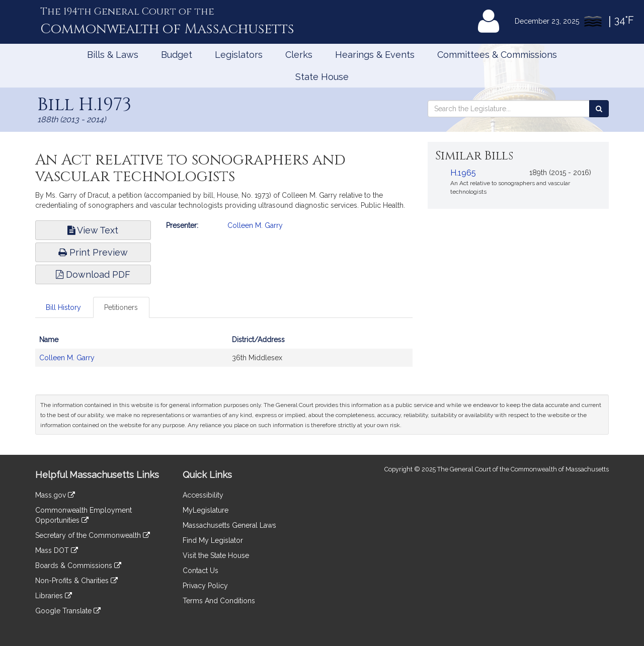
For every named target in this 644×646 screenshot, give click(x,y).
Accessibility (203, 495)
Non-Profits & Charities (76, 581)
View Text (93, 230)
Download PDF (93, 274)
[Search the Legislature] (599, 109)
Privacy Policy (205, 586)
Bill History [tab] (63, 307)
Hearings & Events (375, 55)
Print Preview (93, 252)
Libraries (54, 596)
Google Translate (68, 611)
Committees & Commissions (497, 55)
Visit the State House (216, 555)
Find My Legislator (213, 540)
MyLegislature (206, 510)
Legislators (239, 55)
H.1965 (463, 173)
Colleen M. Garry (255, 225)
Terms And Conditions (219, 601)
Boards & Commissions (78, 566)
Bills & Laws (113, 55)
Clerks (299, 55)
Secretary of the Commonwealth (93, 535)
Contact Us (200, 571)
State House (322, 77)
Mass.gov (55, 495)
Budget (177, 55)
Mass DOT (57, 550)
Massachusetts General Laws (229, 525)
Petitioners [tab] (121, 307)
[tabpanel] (224, 354)
